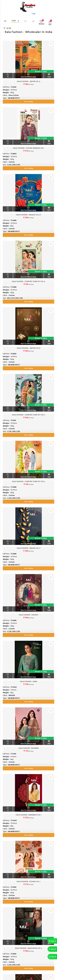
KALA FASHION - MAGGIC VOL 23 (28, 215)
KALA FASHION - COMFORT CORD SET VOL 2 (29, 482)
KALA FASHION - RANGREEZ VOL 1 (29, 815)
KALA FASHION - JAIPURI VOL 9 (29, 82)
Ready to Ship (41, 71)
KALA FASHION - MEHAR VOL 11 (29, 548)
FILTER (9, 28)
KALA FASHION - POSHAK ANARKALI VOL (28, 148)
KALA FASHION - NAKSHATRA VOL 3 (28, 948)
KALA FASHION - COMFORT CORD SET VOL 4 (28, 282)
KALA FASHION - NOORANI (29, 748)
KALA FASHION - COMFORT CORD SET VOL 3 (29, 415)
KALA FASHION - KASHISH (29, 615)
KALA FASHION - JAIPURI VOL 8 (29, 348)
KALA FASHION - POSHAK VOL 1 (28, 882)
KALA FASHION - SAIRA (29, 682)
